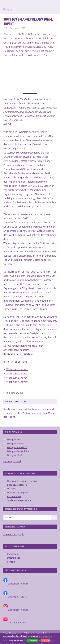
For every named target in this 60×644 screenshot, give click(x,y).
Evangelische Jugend (17, 493)
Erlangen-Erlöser (15, 444)
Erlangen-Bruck (15, 440)
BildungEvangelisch (17, 485)
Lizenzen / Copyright (14, 534)
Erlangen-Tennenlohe (18, 451)
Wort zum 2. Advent (17, 374)
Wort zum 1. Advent (17, 369)
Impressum (13, 554)
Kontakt (11, 562)
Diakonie (12, 489)
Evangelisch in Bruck (18, 584)
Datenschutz (13, 558)
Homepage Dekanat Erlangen (22, 481)
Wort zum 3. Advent (17, 378)
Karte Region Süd (12, 461)
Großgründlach (15, 455)
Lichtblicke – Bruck (17, 597)
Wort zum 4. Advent (17, 382)
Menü (10, 10)
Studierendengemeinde (19, 500)
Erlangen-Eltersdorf (17, 447)
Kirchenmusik (14, 496)
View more (44, 636)
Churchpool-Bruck (17, 623)
